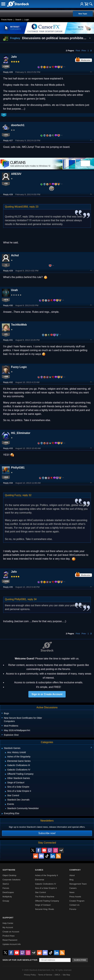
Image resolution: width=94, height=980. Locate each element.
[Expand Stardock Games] (2, 748)
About (72, 875)
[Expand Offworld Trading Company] (6, 774)
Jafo (14, 57)
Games (39, 870)
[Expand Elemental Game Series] (6, 761)
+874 (6, 300)
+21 (6, 334)
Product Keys (9, 936)
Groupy (6, 901)
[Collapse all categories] (91, 747)
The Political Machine (45, 897)
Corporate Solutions (11, 880)
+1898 (6, 66)
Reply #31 (8, 340)
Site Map (66, 975)
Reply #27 (8, 140)
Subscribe (80, 960)
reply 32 (27, 495)
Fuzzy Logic (19, 367)
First (78, 51)
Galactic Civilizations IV (46, 884)
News (72, 892)
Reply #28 (8, 194)
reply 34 (32, 599)
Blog (71, 880)
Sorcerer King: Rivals (44, 909)
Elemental (40, 880)
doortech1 (18, 125)
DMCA (57, 975)
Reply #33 (8, 448)
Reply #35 (8, 587)
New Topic (83, 14)
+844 (6, 477)
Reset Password (10, 940)
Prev (84, 51)
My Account (8, 927)
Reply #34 (8, 483)
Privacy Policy (30, 975)
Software (9, 870)
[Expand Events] (6, 804)
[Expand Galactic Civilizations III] (6, 766)
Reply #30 (8, 305)
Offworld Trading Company (47, 901)
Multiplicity (7, 897)
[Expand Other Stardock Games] (6, 779)
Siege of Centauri (43, 905)
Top (91, 72)
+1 (6, 265)
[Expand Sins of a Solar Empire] (6, 787)
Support (8, 918)
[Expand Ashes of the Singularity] (6, 757)
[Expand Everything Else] (2, 814)
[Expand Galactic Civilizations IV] (6, 770)
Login (27, 20)
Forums (73, 909)
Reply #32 (8, 382)
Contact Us (74, 905)
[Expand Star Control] (6, 796)
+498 (6, 376)
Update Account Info (12, 944)
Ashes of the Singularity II (46, 875)
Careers (73, 888)
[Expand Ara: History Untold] (6, 753)
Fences (6, 888)
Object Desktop (9, 875)
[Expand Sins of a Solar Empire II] (6, 791)
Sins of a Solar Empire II (46, 888)
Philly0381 (18, 468)
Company (75, 870)
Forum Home (7, 20)
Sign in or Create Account (47, 694)
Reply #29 (8, 271)
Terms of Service (45, 975)
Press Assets (75, 897)
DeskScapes (8, 892)
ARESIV (16, 174)
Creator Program (77, 901)
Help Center (8, 923)
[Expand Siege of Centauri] (6, 783)
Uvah (14, 290)
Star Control (40, 892)
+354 (6, 443)
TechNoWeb (19, 325)
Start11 (6, 884)
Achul (15, 255)
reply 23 (34, 207)
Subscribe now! (47, 833)
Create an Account (11, 932)
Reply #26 (8, 72)
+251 (6, 135)
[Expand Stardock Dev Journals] (6, 800)
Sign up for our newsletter (20, 960)
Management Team (78, 884)
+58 (6, 183)
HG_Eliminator (21, 433)
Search (18, 20)
